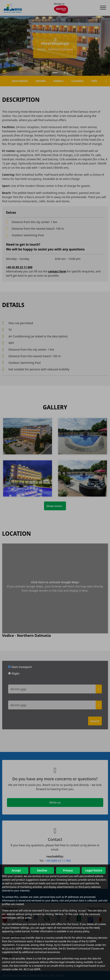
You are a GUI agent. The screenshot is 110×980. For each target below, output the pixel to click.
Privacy (68, 870)
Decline (42, 870)
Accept (16, 870)
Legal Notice (94, 870)
